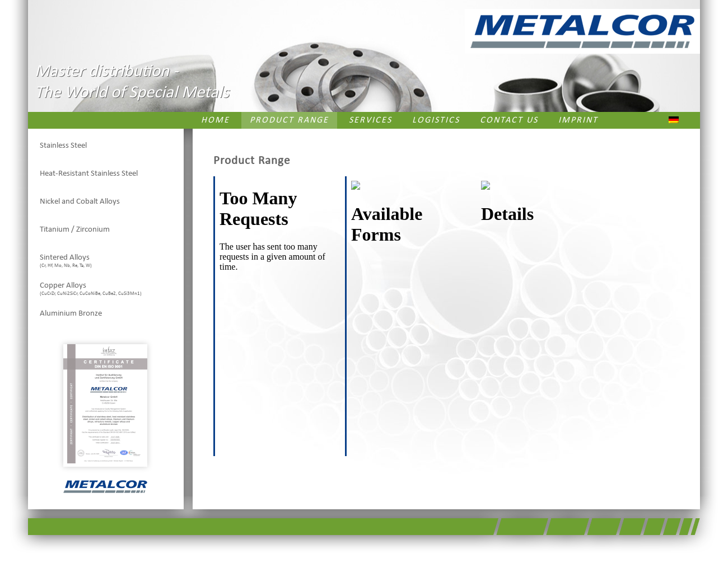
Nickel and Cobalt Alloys (80, 202)
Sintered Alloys (66, 261)
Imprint (578, 120)
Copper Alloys (91, 289)
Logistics (436, 120)
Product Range (289, 120)
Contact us (509, 120)
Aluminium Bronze (71, 314)
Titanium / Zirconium (75, 230)
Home (215, 120)
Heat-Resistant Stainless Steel (89, 174)
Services (370, 120)
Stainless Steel (63, 146)
